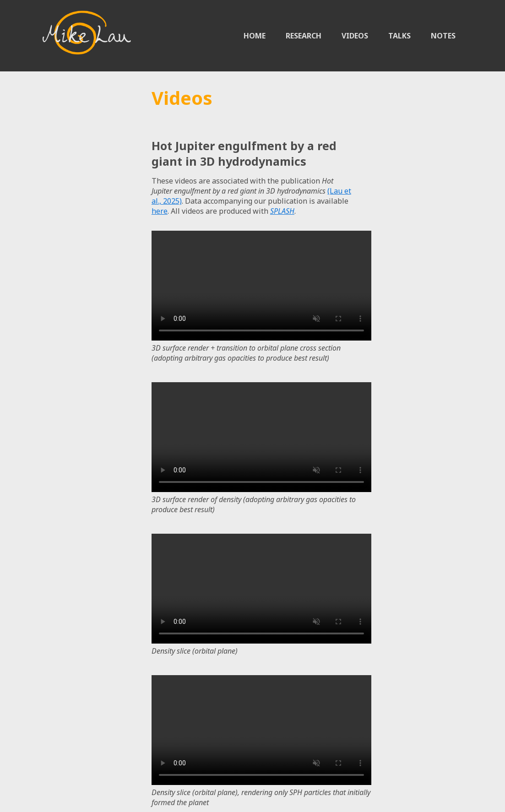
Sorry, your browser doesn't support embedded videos (261, 286)
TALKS (399, 36)
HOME (255, 36)
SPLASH (282, 211)
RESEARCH (304, 36)
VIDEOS (355, 36)
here (160, 211)
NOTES (443, 36)
